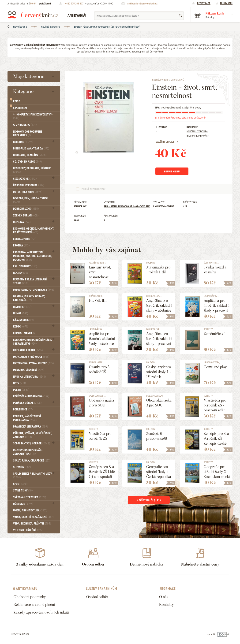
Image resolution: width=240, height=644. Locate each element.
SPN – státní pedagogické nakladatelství (127, 206)
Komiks (21, 327)
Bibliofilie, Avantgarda (31, 149)
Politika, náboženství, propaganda (27, 418)
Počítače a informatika (31, 396)
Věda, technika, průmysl (32, 524)
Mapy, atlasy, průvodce (31, 357)
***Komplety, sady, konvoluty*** (33, 116)
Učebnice (23, 504)
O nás (164, 597)
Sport (20, 484)
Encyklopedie (25, 239)
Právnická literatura (30, 427)
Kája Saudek (24, 320)
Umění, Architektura (30, 510)
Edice (17, 101)
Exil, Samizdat (25, 266)
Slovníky (22, 467)
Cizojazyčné (25, 179)
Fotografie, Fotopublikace (34, 290)
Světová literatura (30, 497)
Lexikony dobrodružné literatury (28, 134)
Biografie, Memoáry (30, 155)
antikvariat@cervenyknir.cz (142, 4)
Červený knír (33, 15)
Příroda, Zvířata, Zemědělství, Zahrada (33, 435)
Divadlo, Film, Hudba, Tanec (30, 200)
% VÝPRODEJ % (25, 125)
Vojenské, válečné (28, 530)
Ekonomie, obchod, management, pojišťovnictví (34, 231)
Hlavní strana (20, 27)
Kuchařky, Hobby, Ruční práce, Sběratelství (32, 342)
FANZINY (21, 273)
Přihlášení (226, 3)
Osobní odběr (97, 597)
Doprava (22, 222)
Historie (22, 307)
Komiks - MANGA (25, 333)
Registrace (204, 3)
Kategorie (23, 91)
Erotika (21, 246)
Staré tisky (23, 491)
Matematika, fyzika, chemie (33, 363)
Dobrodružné (26, 209)
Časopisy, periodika (29, 185)
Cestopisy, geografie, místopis (32, 170)
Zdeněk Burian (26, 216)
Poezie (21, 390)
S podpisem (20, 108)
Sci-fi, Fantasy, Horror (32, 443)
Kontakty (167, 605)
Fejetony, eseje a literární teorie (30, 281)
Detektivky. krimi (28, 192)
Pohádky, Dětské (27, 403)
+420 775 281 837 (74, 4)
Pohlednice (23, 409)
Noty (19, 383)
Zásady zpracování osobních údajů (41, 612)
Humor (21, 313)
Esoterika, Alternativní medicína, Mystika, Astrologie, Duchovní (33, 256)
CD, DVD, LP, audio (27, 162)
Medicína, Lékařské (29, 370)
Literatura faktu (28, 350)
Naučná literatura (51, 27)
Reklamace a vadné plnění (34, 605)
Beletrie (23, 142)
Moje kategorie (29, 76)
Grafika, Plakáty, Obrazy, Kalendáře (29, 298)
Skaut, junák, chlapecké (32, 461)
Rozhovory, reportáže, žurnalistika (28, 452)
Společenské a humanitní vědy (32, 476)
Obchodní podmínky (30, 597)
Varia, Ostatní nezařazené (33, 517)
